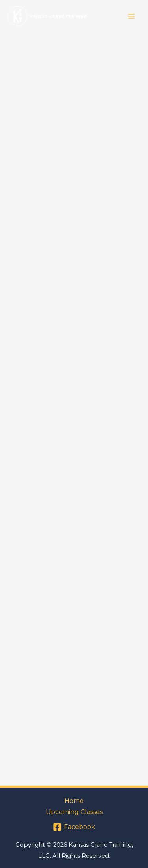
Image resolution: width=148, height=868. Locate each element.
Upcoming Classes (74, 812)
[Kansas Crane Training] (47, 16)
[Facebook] (74, 827)
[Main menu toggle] (131, 16)
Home (74, 801)
